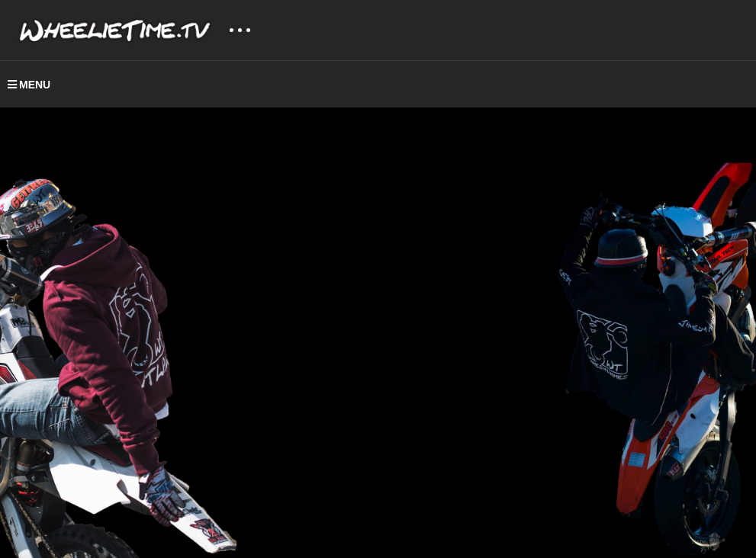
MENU (29, 85)
